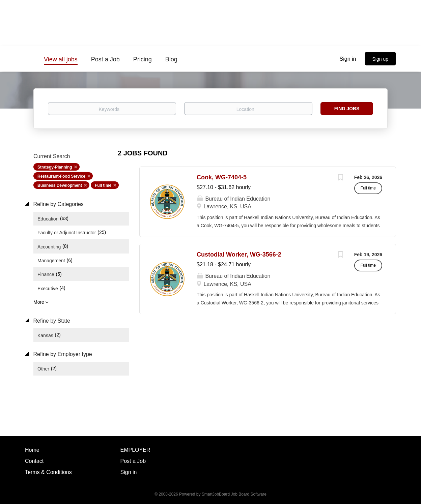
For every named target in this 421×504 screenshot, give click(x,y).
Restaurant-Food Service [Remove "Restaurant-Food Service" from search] (61, 176)
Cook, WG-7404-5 (222, 177)
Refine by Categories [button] (58, 204)
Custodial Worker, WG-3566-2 (239, 255)
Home (32, 450)
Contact (34, 461)
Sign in (348, 59)
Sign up (380, 59)
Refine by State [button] (51, 321)
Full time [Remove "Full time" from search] (103, 185)
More (39, 302)
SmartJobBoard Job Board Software (234, 494)
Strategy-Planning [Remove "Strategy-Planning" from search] (55, 167)
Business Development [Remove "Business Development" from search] (60, 185)
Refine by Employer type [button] (62, 354)
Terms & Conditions (48, 472)
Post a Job (133, 461)
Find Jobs (347, 109)
